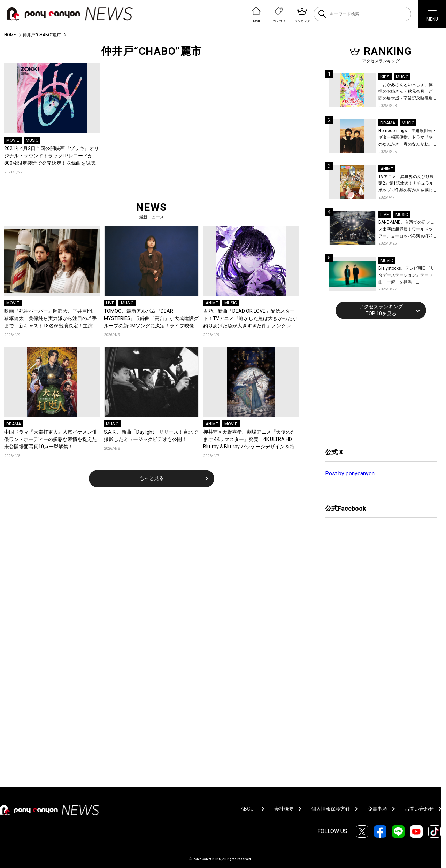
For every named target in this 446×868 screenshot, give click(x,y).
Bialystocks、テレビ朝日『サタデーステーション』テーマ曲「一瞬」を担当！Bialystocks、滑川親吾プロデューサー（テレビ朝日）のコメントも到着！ (406, 276)
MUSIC (32, 140)
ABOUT (249, 809)
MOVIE (13, 140)
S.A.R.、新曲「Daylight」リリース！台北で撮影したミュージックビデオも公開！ (151, 436)
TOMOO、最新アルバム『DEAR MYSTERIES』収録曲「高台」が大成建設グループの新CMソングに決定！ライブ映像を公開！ (151, 319)
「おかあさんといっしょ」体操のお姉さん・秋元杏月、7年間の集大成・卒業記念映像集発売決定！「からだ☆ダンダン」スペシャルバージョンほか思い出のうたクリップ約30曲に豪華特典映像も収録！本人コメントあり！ (407, 92)
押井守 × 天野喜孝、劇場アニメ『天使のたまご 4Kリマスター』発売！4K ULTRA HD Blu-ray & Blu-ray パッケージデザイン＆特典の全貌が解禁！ (249, 440)
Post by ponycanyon (350, 474)
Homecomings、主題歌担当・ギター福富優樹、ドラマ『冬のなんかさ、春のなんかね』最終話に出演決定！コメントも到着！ (407, 138)
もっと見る (152, 478)
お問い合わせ (419, 809)
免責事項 (377, 809)
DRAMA (14, 424)
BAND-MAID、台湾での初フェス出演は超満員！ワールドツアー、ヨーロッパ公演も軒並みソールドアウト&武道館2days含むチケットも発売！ (406, 230)
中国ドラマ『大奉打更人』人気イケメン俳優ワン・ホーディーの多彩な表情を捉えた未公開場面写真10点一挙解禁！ (51, 439)
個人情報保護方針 (331, 809)
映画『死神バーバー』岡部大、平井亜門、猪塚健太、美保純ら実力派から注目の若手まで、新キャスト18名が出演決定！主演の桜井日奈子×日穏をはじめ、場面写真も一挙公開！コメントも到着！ (52, 319)
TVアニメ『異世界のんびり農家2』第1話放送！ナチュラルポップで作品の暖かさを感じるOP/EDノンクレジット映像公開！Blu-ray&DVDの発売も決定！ (407, 184)
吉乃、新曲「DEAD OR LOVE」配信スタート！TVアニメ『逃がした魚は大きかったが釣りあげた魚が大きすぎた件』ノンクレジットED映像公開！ (250, 319)
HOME (10, 35)
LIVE (110, 303)
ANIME (212, 303)
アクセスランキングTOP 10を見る (381, 310)
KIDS (385, 77)
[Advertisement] (377, 382)
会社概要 (284, 809)
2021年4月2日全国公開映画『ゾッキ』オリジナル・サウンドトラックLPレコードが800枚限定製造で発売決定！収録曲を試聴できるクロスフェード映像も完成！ (52, 156)
